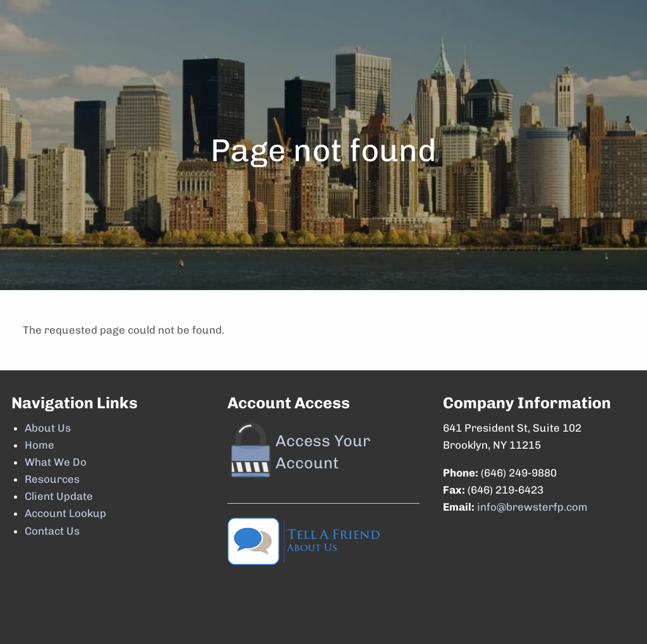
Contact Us (52, 531)
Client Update (59, 496)
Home (39, 445)
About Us (48, 428)
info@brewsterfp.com (532, 507)
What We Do (56, 462)
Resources (52, 479)
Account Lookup (65, 513)
